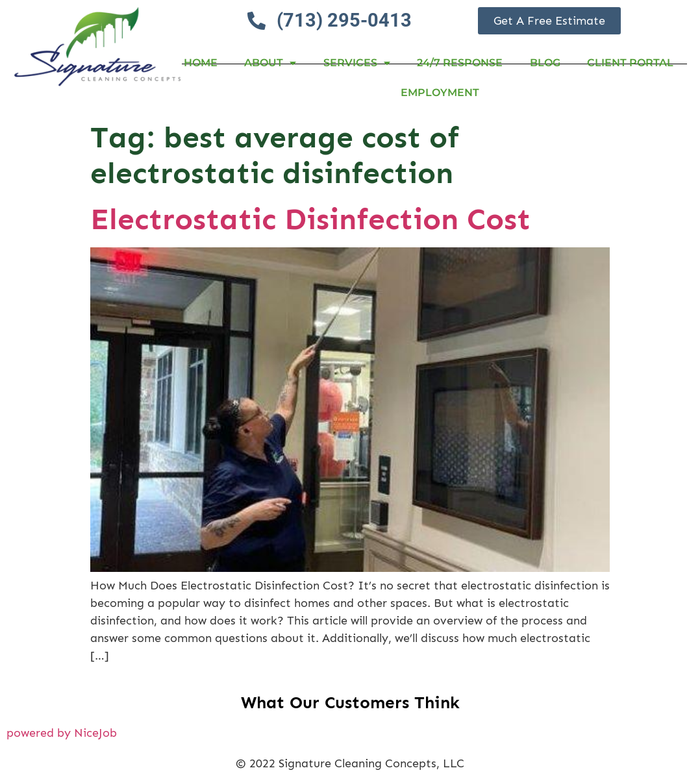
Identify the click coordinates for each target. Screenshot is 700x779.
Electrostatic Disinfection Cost (310, 219)
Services (357, 63)
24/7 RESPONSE (460, 63)
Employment (440, 93)
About (270, 63)
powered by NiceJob (62, 733)
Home (201, 63)
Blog (545, 63)
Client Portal (630, 63)
